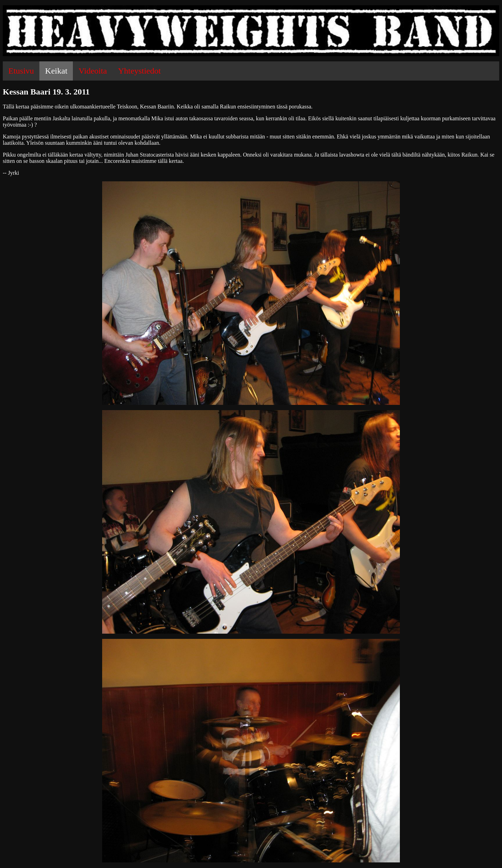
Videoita (93, 71)
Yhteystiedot (140, 71)
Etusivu (21, 71)
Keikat (56, 71)
